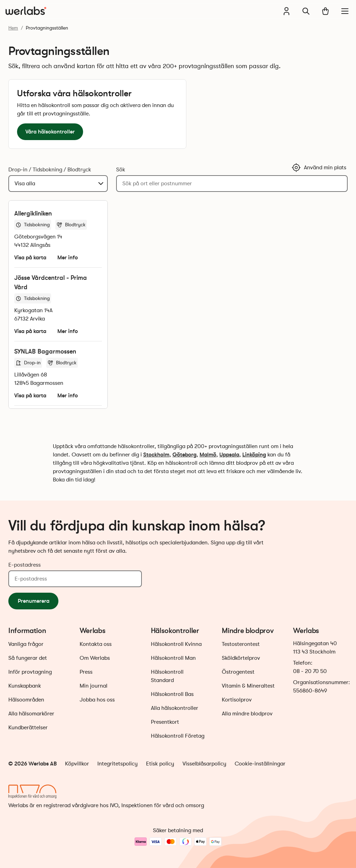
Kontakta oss (96, 644)
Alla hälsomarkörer (31, 714)
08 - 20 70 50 (310, 671)
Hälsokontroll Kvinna (176, 644)
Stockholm (156, 455)
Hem (13, 28)
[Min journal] (286, 11)
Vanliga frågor (26, 644)
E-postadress (25, 565)
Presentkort (165, 722)
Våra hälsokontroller (50, 132)
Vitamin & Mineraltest (248, 686)
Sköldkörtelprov (241, 658)
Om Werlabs (95, 658)
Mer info (68, 257)
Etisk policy (160, 764)
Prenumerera (34, 601)
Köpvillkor (77, 764)
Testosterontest (241, 644)
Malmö (208, 455)
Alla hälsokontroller (175, 708)
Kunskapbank (25, 686)
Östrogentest (238, 672)
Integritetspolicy (118, 764)
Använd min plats (319, 168)
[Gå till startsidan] (26, 11)
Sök (121, 170)
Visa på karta (30, 257)
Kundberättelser (28, 728)
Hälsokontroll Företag (178, 736)
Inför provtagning (30, 672)
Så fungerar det (28, 658)
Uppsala (229, 455)
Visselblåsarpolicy (204, 764)
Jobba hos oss (97, 700)
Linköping (254, 455)
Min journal (94, 686)
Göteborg (184, 455)
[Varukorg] (325, 11)
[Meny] (345, 11)
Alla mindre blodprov (247, 714)
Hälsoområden (26, 700)
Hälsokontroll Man (173, 658)
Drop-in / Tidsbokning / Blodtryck (50, 170)
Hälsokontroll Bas (172, 694)
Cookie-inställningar (260, 764)
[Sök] (306, 11)
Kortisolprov (237, 700)
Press (86, 672)
